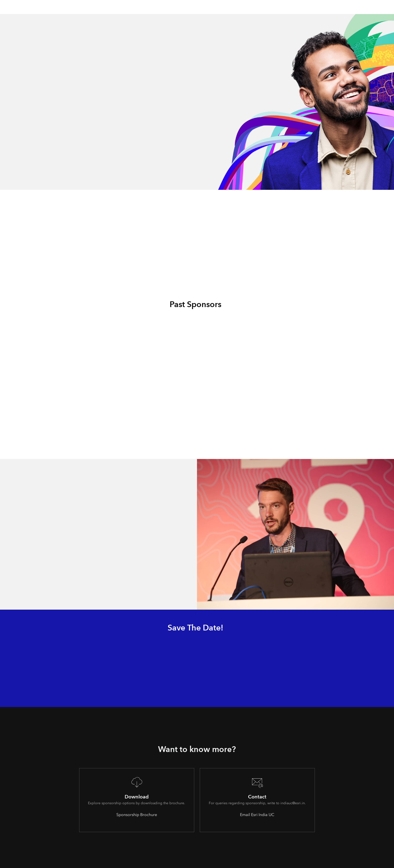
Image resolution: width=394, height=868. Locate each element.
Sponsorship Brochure (137, 815)
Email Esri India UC (257, 815)
